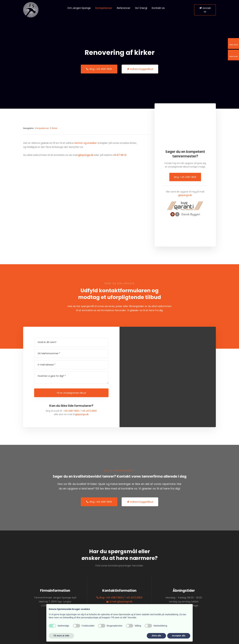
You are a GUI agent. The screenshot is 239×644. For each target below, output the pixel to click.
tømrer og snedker (86, 143)
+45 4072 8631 (89, 411)
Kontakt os (158, 8)
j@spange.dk (86, 155)
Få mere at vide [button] (61, 636)
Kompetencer (104, 8)
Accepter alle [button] (179, 636)
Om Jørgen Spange (79, 8)
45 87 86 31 (120, 155)
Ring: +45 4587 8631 (185, 177)
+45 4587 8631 (71, 411)
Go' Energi (141, 8)
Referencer (124, 8)
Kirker (55, 128)
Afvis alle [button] (156, 636)
